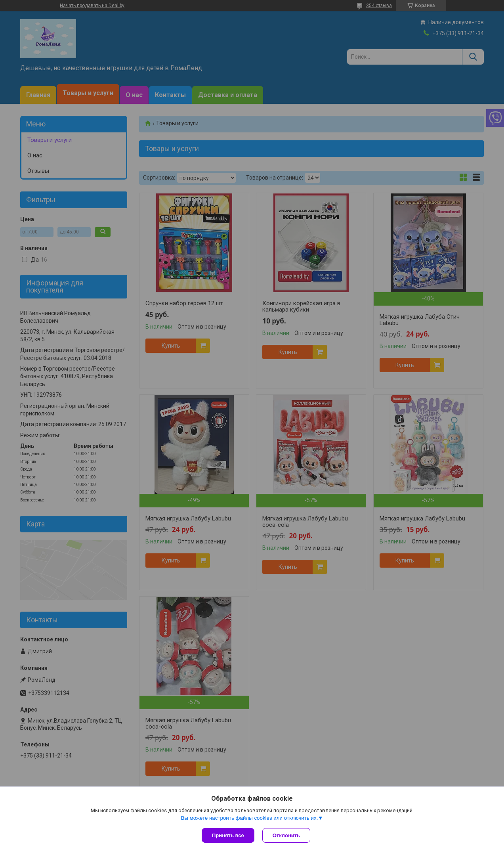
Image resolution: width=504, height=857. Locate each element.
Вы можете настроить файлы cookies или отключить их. (249, 818)
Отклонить (286, 835)
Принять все (228, 835)
